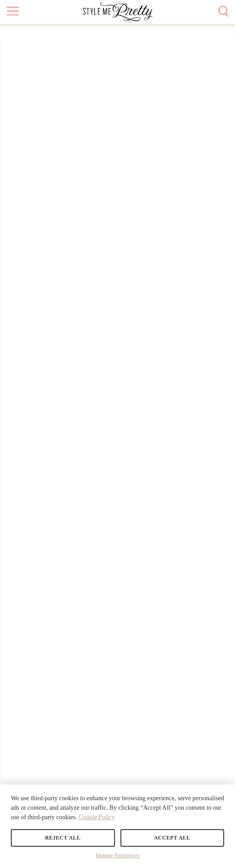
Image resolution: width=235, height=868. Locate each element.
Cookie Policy (97, 817)
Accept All (172, 838)
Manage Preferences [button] (118, 855)
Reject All (63, 838)
